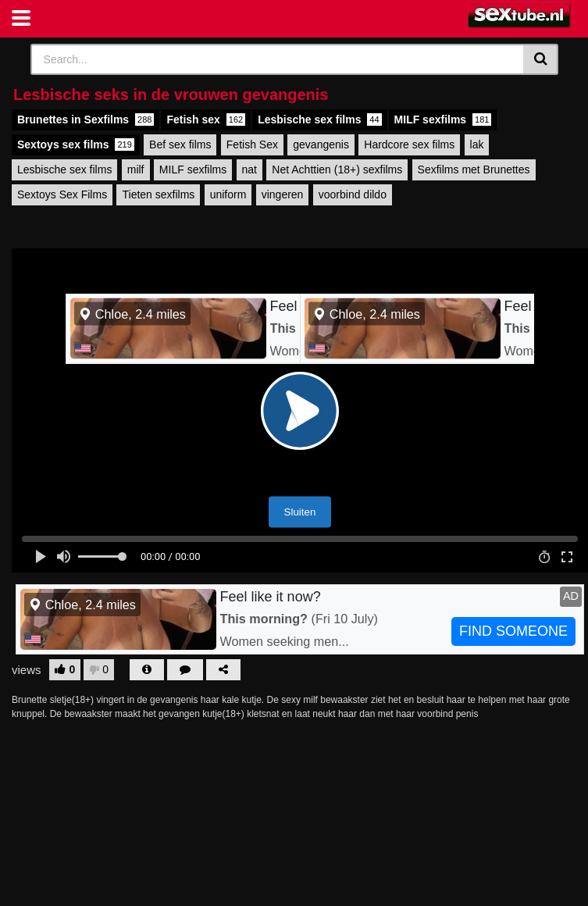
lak (477, 144)
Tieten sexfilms (158, 194)
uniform (228, 194)
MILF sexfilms (443, 119)
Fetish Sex (252, 144)
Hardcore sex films (409, 144)
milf (136, 169)
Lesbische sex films (319, 119)
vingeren (283, 194)
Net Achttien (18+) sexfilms (337, 169)
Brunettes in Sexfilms (86, 119)
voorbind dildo (353, 194)
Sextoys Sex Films (62, 194)
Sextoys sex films (76, 144)
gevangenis (321, 144)
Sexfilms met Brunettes (474, 169)
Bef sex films (180, 144)
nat (249, 169)
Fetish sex (206, 119)
